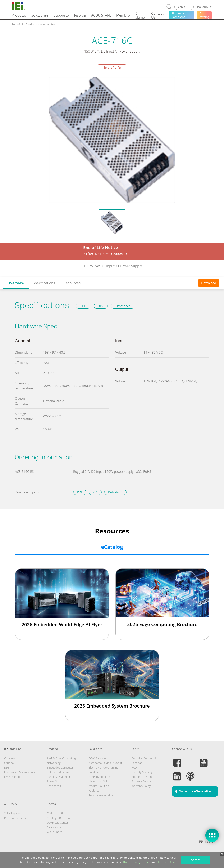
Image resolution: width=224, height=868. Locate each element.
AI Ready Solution (99, 777)
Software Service (141, 781)
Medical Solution (99, 786)
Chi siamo (10, 758)
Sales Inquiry (12, 813)
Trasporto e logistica (101, 795)
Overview (16, 283)
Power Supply (55, 781)
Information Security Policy (20, 772)
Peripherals (54, 786)
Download (209, 283)
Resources (72, 283)
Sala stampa (54, 827)
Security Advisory (142, 772)
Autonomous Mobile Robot (105, 763)
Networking (54, 763)
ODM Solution (97, 758)
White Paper (54, 832)
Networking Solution (101, 781)
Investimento (12, 777)
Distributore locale (15, 818)
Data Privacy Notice (137, 862)
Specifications (44, 283)
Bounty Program (142, 777)
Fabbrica (94, 790)
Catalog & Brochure (59, 818)
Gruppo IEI (11, 763)
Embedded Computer (60, 767)
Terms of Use (167, 862)
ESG (7, 767)
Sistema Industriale (58, 772)
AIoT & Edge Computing (61, 758)
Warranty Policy (141, 786)
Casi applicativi (56, 813)
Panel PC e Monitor (59, 777)
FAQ (134, 767)
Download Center (58, 823)
